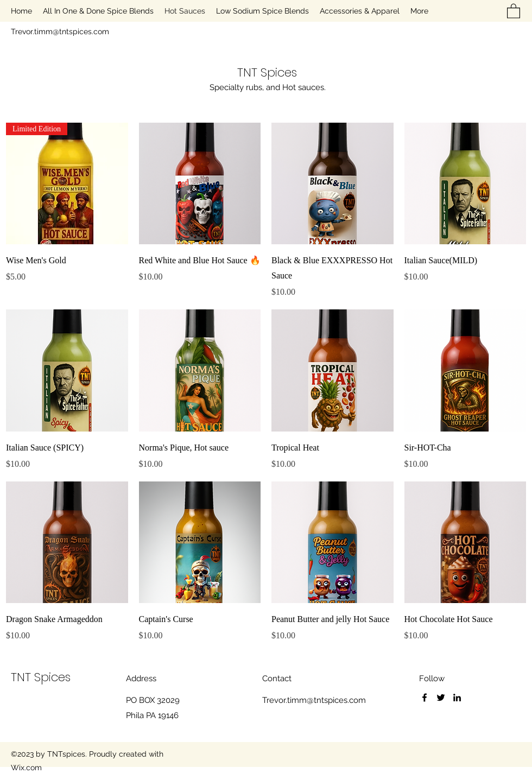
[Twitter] (441, 697)
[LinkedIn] (457, 697)
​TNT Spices (267, 72)
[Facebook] (425, 697)
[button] (514, 11)
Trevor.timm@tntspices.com (60, 31)
